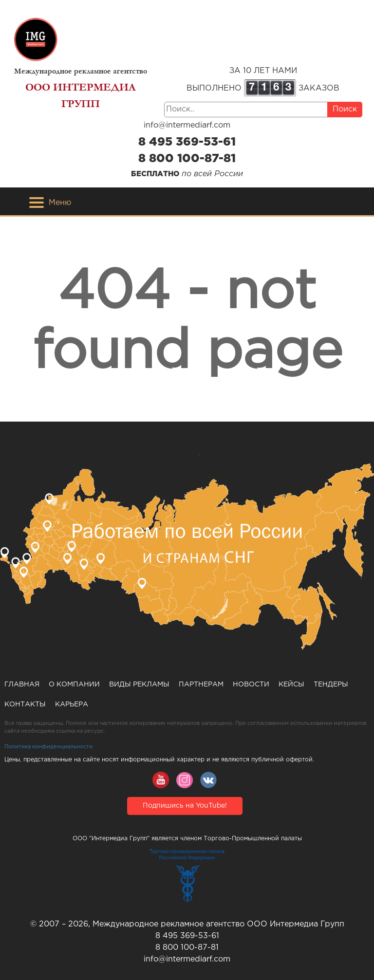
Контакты (25, 704)
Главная (22, 684)
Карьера (72, 704)
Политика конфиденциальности (48, 747)
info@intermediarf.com (187, 125)
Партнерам (201, 684)
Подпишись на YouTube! (185, 806)
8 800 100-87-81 (187, 159)
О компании (74, 684)
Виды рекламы (139, 684)
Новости (251, 684)
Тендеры (331, 684)
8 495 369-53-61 (187, 142)
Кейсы (291, 684)
